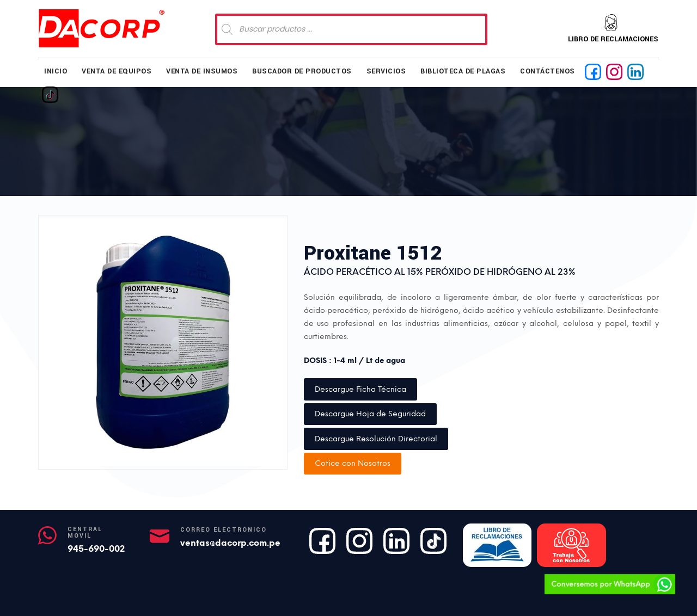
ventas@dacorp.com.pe (230, 543)
